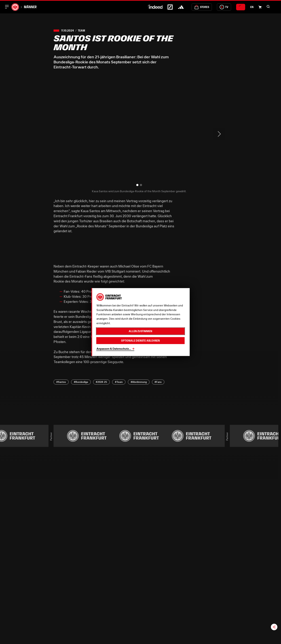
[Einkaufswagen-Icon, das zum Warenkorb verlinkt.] (260, 7)
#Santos (61, 382)
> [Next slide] (219, 134)
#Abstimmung (139, 382)
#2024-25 (101, 382)
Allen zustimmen (140, 331)
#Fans (158, 382)
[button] (268, 7)
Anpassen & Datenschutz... (114, 349)
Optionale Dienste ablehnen (140, 340)
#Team (119, 382)
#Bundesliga (81, 382)
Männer (30, 7)
